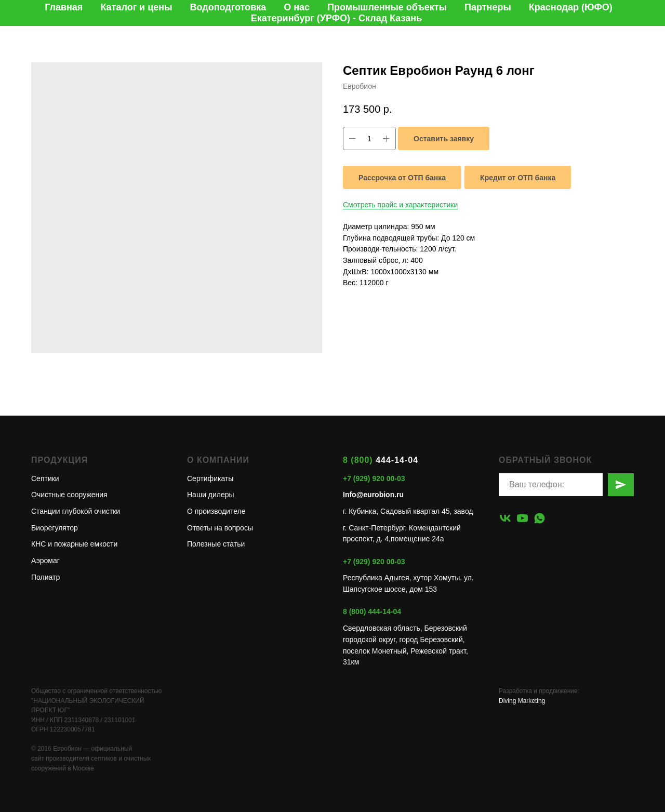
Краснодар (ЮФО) (571, 7)
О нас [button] (297, 7)
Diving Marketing (522, 701)
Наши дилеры (211, 495)
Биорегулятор (55, 528)
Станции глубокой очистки (76, 511)
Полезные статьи (216, 544)
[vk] (505, 518)
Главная (64, 7)
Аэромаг (45, 561)
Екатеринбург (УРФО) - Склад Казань (336, 18)
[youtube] (522, 518)
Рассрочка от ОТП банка (402, 178)
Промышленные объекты (387, 7)
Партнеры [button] (488, 7)
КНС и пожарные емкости (74, 544)
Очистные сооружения (69, 495)
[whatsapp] (540, 518)
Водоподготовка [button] (228, 7)
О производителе (216, 511)
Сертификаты (210, 478)
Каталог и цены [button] (136, 7)
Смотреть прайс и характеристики (400, 205)
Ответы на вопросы (220, 528)
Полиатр (45, 577)
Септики (45, 478)
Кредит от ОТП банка (518, 178)
